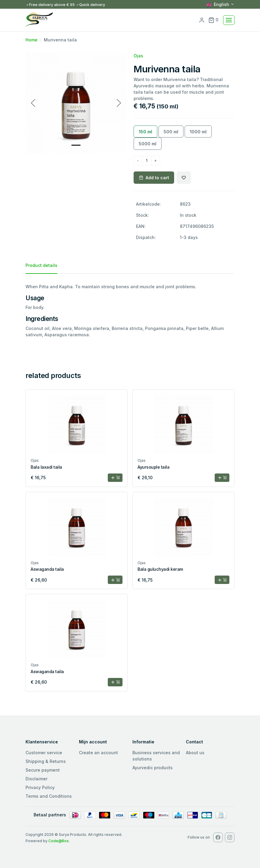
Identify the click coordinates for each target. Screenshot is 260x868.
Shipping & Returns (46, 761)
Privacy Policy (40, 787)
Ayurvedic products (153, 768)
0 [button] (213, 20)
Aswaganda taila (47, 569)
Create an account (98, 753)
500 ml (171, 132)
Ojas (138, 56)
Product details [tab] (41, 265)
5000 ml (148, 144)
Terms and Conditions (49, 796)
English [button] (218, 4)
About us (195, 753)
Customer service (44, 753)
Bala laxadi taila (46, 467)
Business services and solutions (156, 756)
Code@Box (59, 841)
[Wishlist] (184, 178)
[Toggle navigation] (229, 20)
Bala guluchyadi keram (160, 569)
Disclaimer (36, 779)
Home (32, 40)
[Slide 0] (76, 145)
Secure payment (43, 770)
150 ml (145, 132)
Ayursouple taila (153, 467)
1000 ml (198, 132)
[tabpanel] (130, 311)
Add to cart (154, 178)
